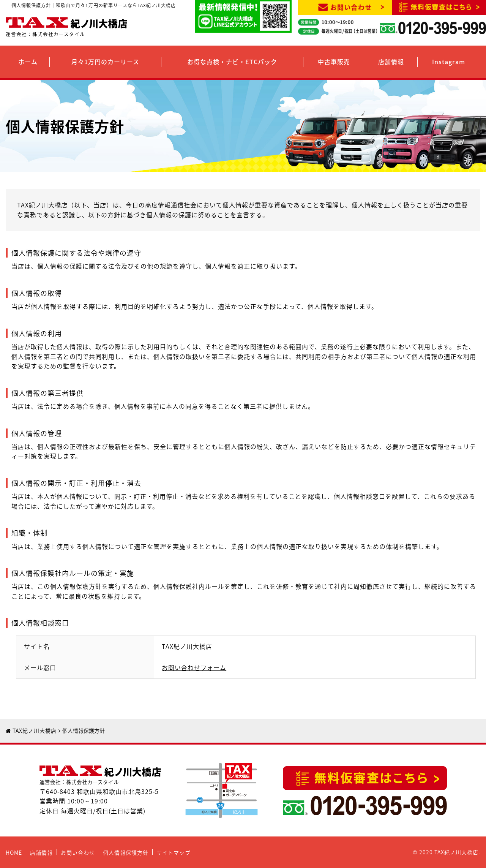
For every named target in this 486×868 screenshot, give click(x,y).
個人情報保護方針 (126, 852)
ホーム (28, 62)
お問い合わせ (78, 852)
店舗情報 (391, 62)
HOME (14, 852)
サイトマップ (174, 852)
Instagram (449, 62)
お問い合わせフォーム (194, 667)
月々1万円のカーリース (105, 62)
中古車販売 (334, 62)
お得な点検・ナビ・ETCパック (232, 62)
